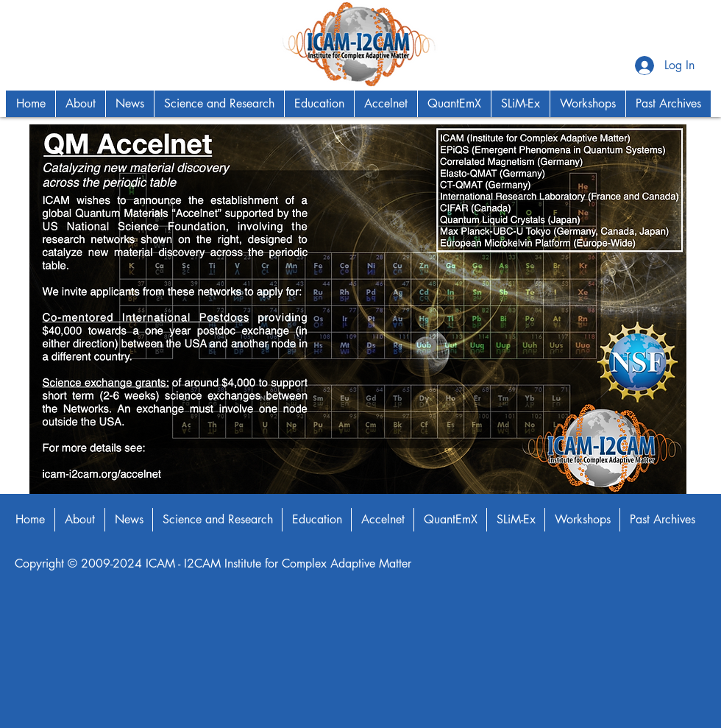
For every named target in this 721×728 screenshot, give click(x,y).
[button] (80, 104)
